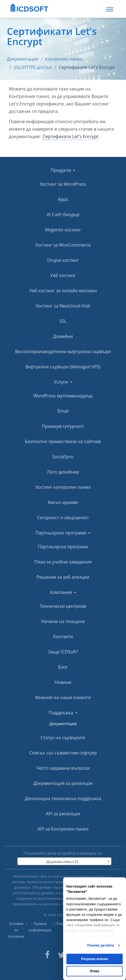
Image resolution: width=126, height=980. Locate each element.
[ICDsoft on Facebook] (47, 954)
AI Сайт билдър (63, 214)
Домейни (63, 336)
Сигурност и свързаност (63, 518)
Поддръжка (63, 713)
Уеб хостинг (63, 275)
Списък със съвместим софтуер (63, 753)
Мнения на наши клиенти (63, 697)
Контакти (63, 637)
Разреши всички (94, 959)
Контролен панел (64, 59)
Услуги (63, 382)
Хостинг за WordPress (63, 184)
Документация (22, 59)
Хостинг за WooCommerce (63, 245)
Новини (63, 682)
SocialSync (63, 457)
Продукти (63, 170)
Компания (63, 592)
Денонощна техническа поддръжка (63, 798)
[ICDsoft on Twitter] (62, 954)
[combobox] (65, 861)
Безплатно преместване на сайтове (63, 441)
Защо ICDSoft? (63, 652)
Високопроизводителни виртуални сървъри (63, 351)
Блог (63, 667)
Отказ (95, 971)
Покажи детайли (101, 945)
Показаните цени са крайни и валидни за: (63, 853)
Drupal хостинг (63, 260)
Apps (63, 199)
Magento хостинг (63, 230)
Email (63, 411)
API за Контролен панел (63, 829)
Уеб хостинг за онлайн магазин (63, 291)
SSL (63, 321)
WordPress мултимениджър (63, 396)
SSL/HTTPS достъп (33, 67)
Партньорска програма (63, 547)
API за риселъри (63, 814)
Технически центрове (63, 606)
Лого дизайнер (63, 472)
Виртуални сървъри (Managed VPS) (63, 367)
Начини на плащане (63, 621)
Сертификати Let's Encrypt (87, 67)
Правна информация (40, 927)
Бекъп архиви (63, 502)
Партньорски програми (63, 533)
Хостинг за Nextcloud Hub (63, 306)
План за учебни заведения (63, 562)
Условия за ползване (16, 930)
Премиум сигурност (63, 426)
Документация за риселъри (63, 783)
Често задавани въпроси (63, 768)
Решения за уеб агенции (63, 577)
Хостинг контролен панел (63, 487)
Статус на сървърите (63, 738)
